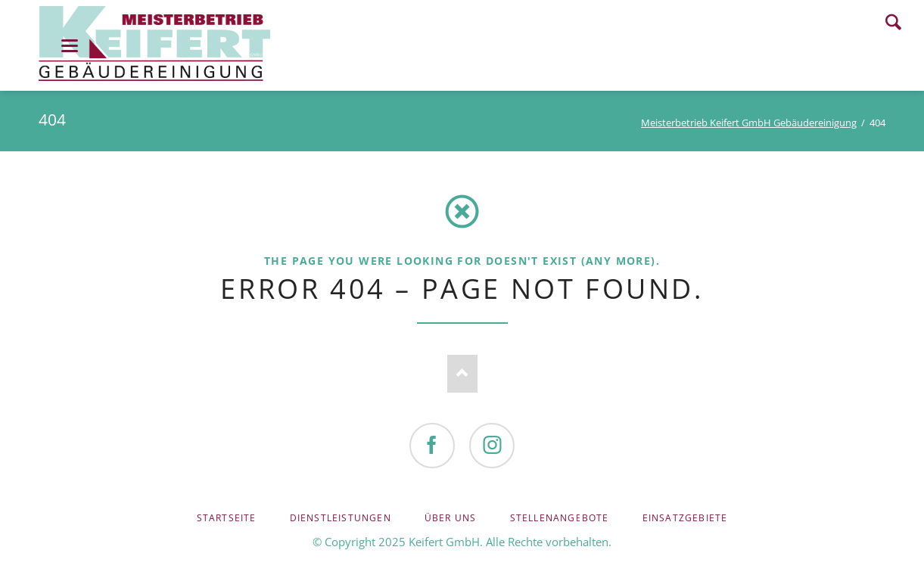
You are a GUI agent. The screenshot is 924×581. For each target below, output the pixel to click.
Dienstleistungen (341, 518)
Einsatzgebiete (685, 518)
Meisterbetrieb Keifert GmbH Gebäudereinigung (749, 123)
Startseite (227, 518)
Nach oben (462, 374)
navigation (70, 46)
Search (893, 22)
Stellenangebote (560, 518)
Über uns (451, 518)
